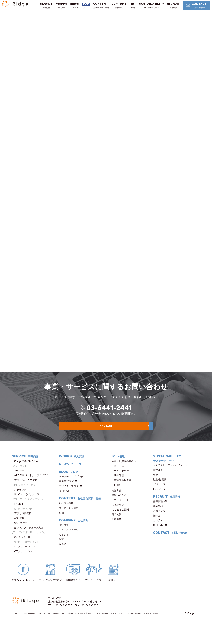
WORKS (59, 8)
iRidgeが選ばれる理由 (28, 469)
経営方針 (118, 498)
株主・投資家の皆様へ (125, 469)
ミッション (66, 542)
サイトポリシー (130, 621)
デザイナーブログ (69, 494)
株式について (120, 513)
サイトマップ (150, 621)
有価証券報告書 (123, 488)
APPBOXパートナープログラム (33, 483)
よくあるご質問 (121, 517)
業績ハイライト (121, 503)
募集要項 (159, 514)
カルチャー (160, 528)
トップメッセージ (70, 538)
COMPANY (116, 8)
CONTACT (193, 8)
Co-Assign (22, 545)
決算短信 (119, 483)
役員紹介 (65, 552)
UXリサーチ (22, 531)
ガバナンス (160, 492)
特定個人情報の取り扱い (69, 621)
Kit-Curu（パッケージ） (29, 502)
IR (130, 8)
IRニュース (119, 474)
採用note (64, 499)
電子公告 (118, 522)
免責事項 (118, 527)
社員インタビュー (164, 519)
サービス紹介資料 (70, 516)
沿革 (63, 547)
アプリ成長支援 (24, 521)
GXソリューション (26, 559)
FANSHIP (22, 512)
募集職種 (160, 509)
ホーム (18, 621)
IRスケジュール (121, 508)
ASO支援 (21, 526)
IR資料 (118, 493)
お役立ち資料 (67, 511)
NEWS (72, 8)
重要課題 (159, 478)
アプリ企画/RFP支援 (27, 488)
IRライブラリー (121, 479)
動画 (63, 520)
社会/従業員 (161, 487)
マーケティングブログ (72, 484)
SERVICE (43, 8)
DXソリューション (26, 554)
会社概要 (65, 533)
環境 (157, 483)
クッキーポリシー (172, 621)
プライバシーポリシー (38, 621)
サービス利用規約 (21, 625)
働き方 (158, 523)
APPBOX (21, 479)
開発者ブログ (66, 489)
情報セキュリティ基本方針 (102, 621)
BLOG (83, 8)
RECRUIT (171, 8)
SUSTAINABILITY (149, 8)
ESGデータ (161, 497)
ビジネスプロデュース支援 (30, 536)
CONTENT (98, 8)
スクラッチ (22, 498)
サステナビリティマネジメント (171, 473)
